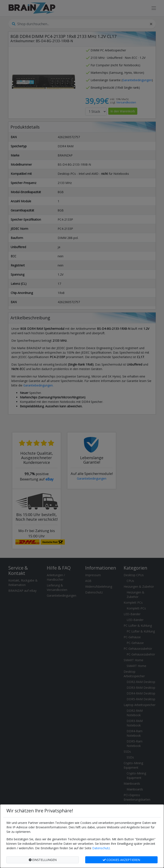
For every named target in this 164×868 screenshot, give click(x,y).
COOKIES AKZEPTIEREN (121, 860)
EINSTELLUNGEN (43, 860)
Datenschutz (101, 848)
